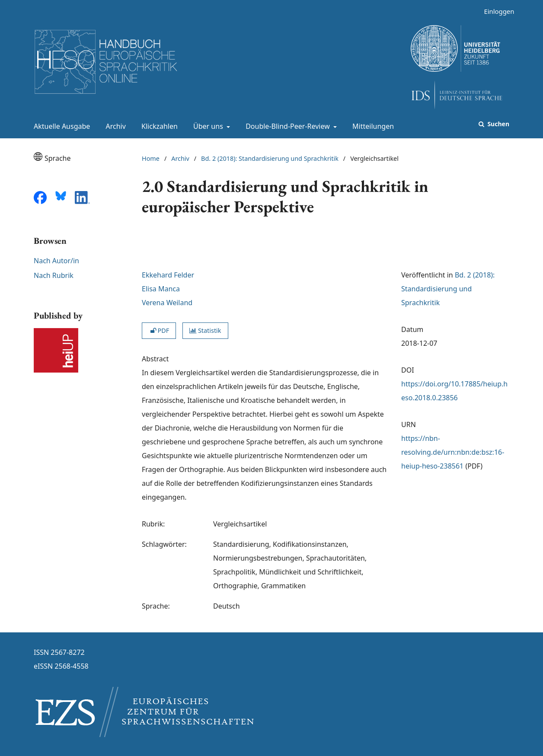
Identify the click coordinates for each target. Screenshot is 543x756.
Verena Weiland (167, 303)
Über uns (207, 126)
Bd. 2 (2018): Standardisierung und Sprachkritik (270, 158)
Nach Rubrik (54, 275)
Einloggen (496, 11)
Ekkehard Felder (168, 275)
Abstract (155, 359)
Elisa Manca (161, 289)
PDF (159, 330)
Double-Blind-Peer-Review (287, 126)
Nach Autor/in (56, 261)
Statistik (205, 330)
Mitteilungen (371, 126)
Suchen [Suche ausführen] (498, 124)
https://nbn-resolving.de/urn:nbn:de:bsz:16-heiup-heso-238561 (453, 452)
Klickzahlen (158, 126)
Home (151, 158)
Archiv (114, 126)
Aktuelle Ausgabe (60, 126)
